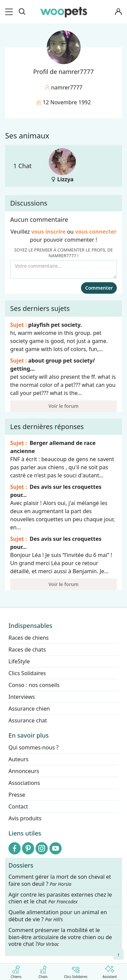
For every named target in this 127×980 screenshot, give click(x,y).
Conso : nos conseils (34, 685)
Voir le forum (63, 406)
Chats (43, 971)
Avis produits (25, 818)
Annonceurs (24, 771)
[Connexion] (118, 12)
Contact (18, 806)
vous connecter (96, 232)
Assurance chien (29, 709)
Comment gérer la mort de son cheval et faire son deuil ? (60, 880)
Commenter (99, 288)
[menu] (10, 12)
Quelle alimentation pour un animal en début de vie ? (58, 916)
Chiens (16, 971)
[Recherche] (22, 12)
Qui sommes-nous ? (34, 747)
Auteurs (18, 759)
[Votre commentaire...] (63, 269)
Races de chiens (29, 638)
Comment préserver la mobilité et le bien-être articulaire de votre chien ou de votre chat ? (60, 937)
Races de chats (27, 650)
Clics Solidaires (76, 971)
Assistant (110, 971)
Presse (17, 795)
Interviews (22, 697)
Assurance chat (28, 720)
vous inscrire (48, 232)
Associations (24, 783)
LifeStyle (19, 661)
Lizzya (62, 166)
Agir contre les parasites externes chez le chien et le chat (60, 898)
